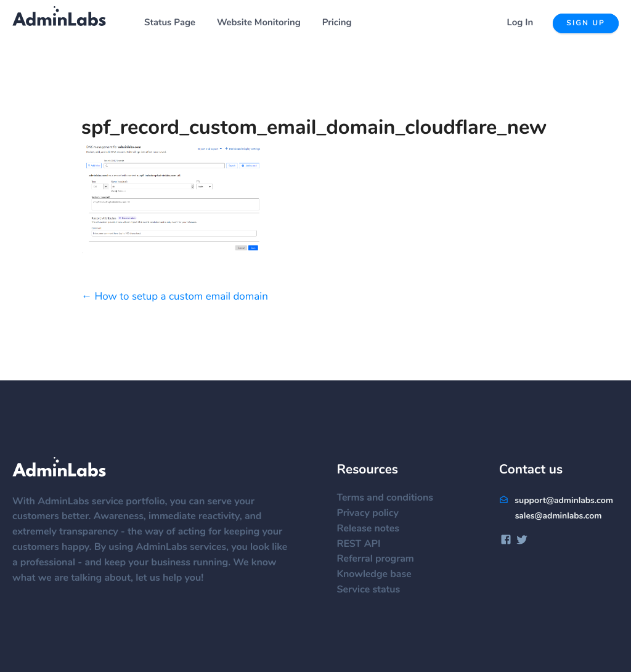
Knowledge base (380, 575)
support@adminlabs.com (556, 501)
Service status (374, 590)
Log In (520, 23)
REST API (364, 544)
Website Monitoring (259, 23)
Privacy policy (374, 514)
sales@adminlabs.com (559, 516)
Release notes (374, 529)
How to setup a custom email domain (181, 297)
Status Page (170, 23)
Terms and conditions (391, 498)
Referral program (381, 559)
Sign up (586, 23)
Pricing (337, 23)
